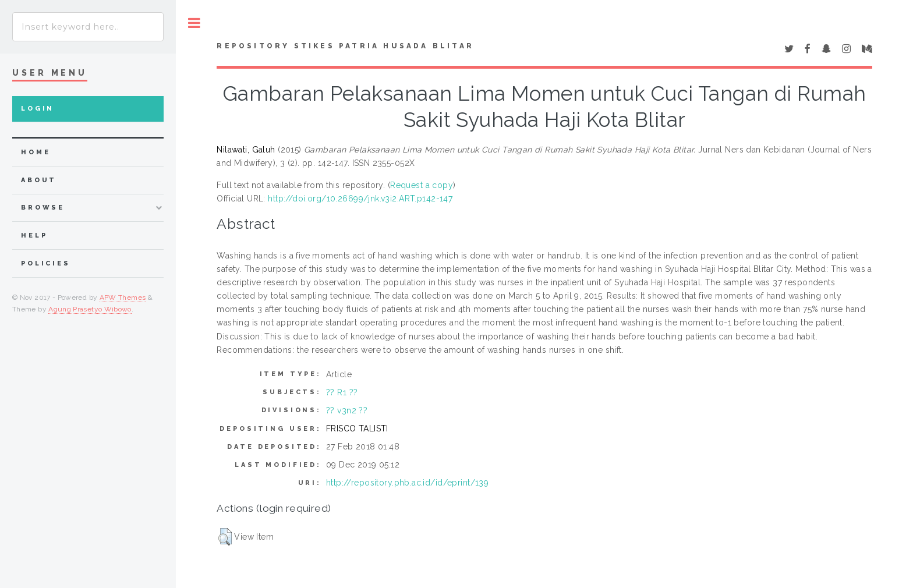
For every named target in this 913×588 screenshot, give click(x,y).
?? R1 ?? (342, 392)
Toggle (194, 23)
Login (38, 109)
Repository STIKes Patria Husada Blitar (345, 46)
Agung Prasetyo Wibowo (90, 309)
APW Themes (123, 297)
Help (34, 235)
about (39, 180)
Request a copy (422, 185)
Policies (46, 263)
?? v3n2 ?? (347, 410)
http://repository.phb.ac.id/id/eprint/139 (407, 483)
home (36, 152)
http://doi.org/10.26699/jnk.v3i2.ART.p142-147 (360, 199)
